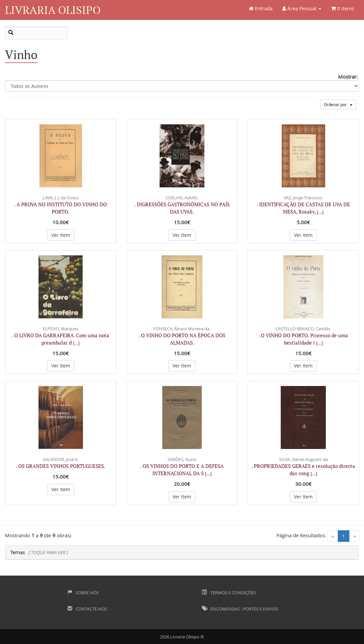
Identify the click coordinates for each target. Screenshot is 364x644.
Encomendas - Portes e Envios (240, 609)
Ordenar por (338, 104)
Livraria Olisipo (53, 10)
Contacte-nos (87, 609)
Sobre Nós (83, 593)
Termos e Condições (229, 593)
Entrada (261, 8)
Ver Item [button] (61, 235)
